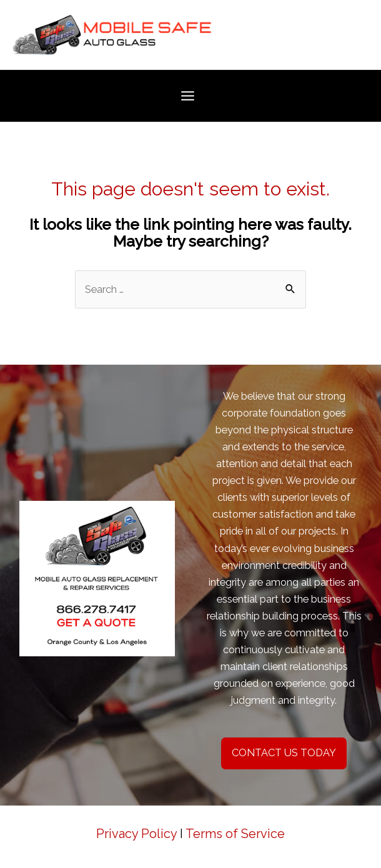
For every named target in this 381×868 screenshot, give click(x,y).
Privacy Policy (136, 834)
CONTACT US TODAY (284, 753)
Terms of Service (235, 834)
